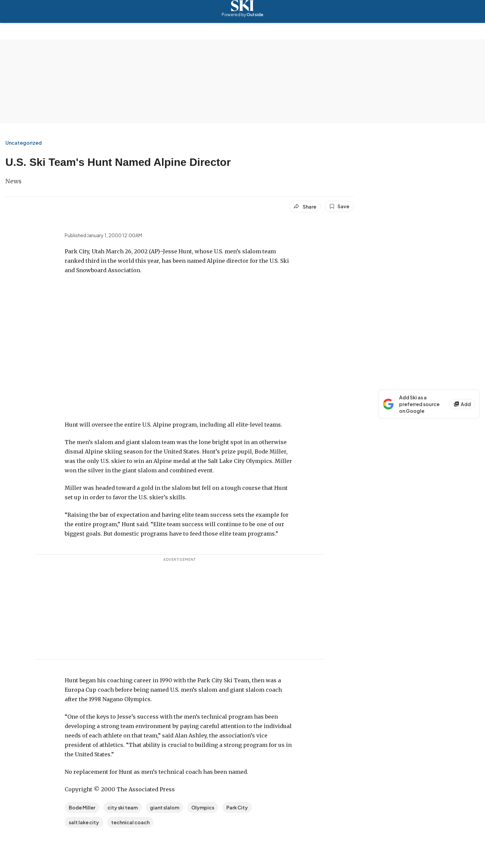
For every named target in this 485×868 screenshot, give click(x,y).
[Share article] (305, 207)
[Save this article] (339, 206)
